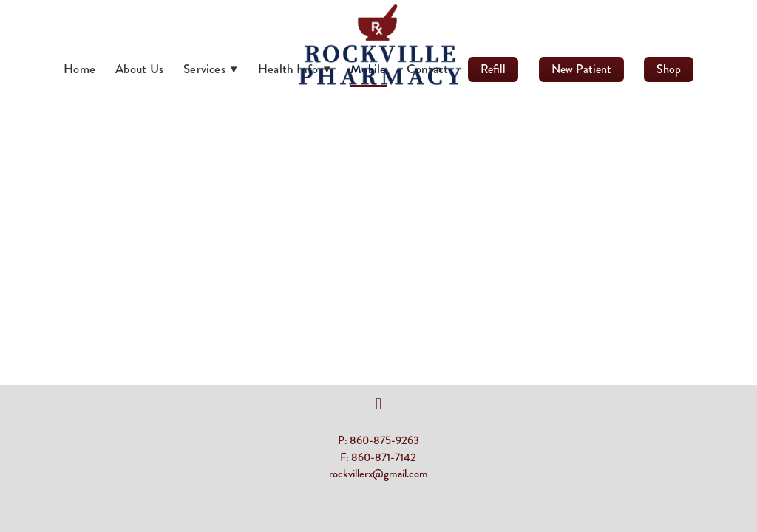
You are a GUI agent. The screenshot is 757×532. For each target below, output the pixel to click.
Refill (493, 69)
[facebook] (378, 404)
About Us (139, 69)
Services (211, 69)
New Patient (581, 69)
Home (79, 69)
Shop (669, 69)
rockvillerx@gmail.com (378, 474)
